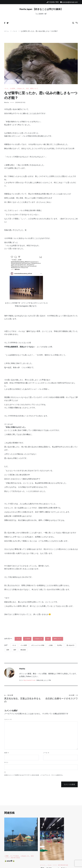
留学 (15, 650)
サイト (6, 762)
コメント (8, 719)
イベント (43, 865)
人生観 (51, 645)
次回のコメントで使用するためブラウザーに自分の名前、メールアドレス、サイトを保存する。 (34, 775)
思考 (8, 650)
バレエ (6, 89)
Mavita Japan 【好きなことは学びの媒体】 (41, 9)
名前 (7, 753)
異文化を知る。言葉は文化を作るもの (23, 699)
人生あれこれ (20, 89)
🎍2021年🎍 (10, 861)
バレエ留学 (24, 645)
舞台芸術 (23, 650)
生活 (27, 89)
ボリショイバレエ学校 (38, 645)
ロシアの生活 (15, 856)
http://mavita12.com (29, 680)
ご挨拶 (6, 856)
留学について (34, 89)
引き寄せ (60, 645)
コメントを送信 (69, 784)
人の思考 (12, 89)
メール (46, 753)
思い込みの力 (70, 645)
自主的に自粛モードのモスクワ (59, 697)
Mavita (7, 102)
